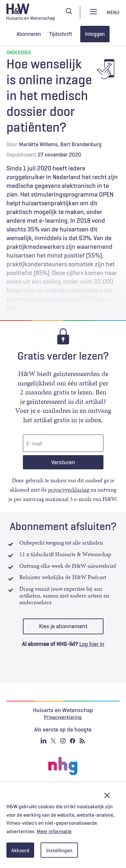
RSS (82, 741)
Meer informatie (54, 831)
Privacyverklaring (63, 717)
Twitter (53, 741)
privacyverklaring (69, 490)
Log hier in (92, 644)
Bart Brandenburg (81, 144)
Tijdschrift (61, 34)
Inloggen (95, 34)
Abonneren (29, 34)
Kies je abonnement (63, 626)
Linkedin (44, 741)
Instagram (63, 741)
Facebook (73, 741)
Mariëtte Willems (38, 144)
